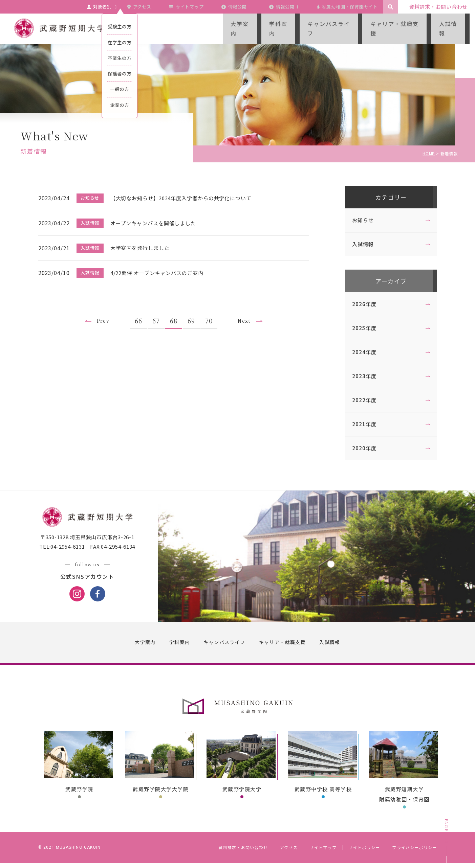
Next (249, 314)
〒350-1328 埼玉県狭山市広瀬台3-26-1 (90, 543)
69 (194, 314)
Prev (104, 314)
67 (159, 314)
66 (142, 314)
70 (212, 314)
